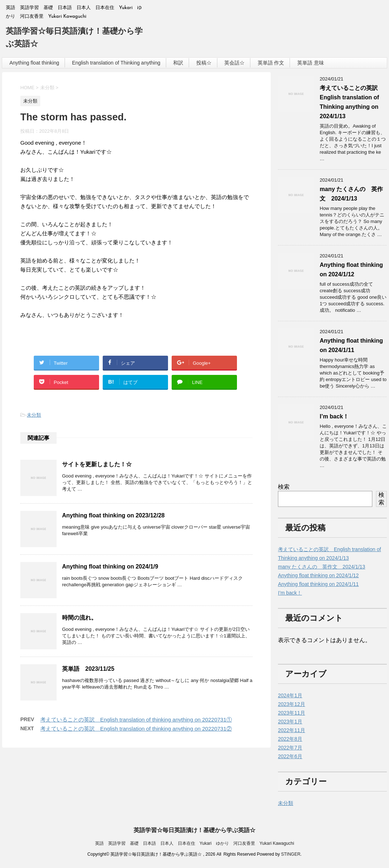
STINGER (290, 854)
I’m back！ (334, 416)
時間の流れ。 (79, 618)
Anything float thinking (34, 63)
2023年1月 (290, 722)
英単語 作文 (271, 63)
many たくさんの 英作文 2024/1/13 (322, 567)
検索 (284, 487)
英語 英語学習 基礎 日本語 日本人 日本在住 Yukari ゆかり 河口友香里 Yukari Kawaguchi (195, 843)
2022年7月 (290, 748)
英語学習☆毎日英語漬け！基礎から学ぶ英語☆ (194, 830)
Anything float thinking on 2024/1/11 (318, 584)
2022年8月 (290, 739)
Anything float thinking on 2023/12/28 (113, 515)
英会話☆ (234, 63)
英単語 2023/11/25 (88, 669)
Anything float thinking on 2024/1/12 (318, 575)
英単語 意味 (311, 63)
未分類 (34, 415)
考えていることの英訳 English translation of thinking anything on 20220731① (136, 720)
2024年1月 (290, 695)
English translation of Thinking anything (116, 63)
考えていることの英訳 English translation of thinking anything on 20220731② (136, 729)
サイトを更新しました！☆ (97, 464)
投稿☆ (204, 63)
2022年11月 (292, 730)
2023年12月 (292, 704)
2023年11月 (292, 713)
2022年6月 (290, 756)
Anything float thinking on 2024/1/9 (110, 567)
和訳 (178, 63)
